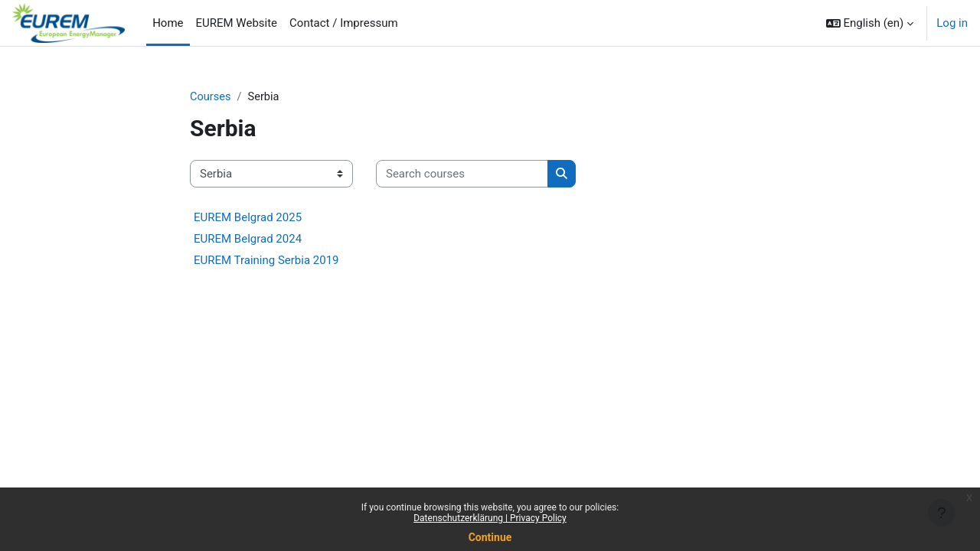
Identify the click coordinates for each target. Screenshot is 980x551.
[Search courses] (462, 175)
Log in (952, 23)
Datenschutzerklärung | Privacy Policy (490, 518)
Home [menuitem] (168, 23)
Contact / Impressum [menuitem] (344, 23)
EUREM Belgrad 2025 (248, 218)
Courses (211, 97)
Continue (490, 537)
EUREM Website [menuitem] (237, 23)
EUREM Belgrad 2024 (248, 240)
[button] (870, 23)
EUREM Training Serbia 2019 (266, 261)
